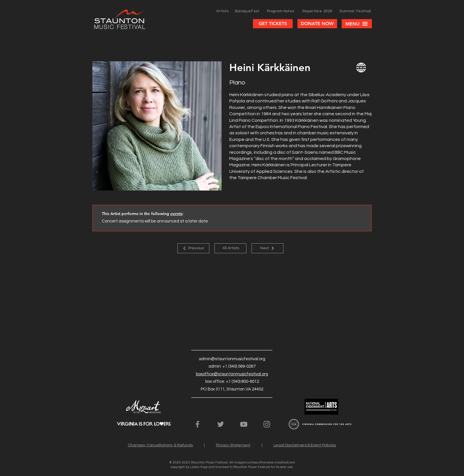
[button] (357, 24)
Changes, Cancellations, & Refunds (160, 445)
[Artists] (222, 11)
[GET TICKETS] (273, 24)
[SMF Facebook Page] (197, 424)
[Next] (268, 248)
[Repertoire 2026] (317, 11)
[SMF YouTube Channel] (244, 424)
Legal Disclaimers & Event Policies (305, 445)
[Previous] (193, 248)
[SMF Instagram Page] (267, 424)
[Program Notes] (281, 11)
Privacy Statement (233, 445)
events (176, 214)
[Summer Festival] (355, 11)
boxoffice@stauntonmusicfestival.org (232, 374)
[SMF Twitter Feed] (221, 424)
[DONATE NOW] (317, 24)
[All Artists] (230, 248)
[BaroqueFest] (247, 11)
